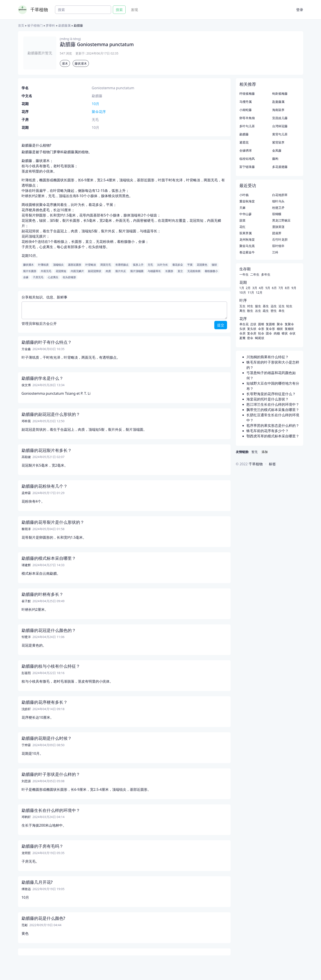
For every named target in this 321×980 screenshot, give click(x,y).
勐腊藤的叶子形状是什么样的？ (51, 774)
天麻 (242, 208)
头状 (242, 329)
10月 (95, 104)
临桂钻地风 (247, 159)
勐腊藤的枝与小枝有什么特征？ (51, 666)
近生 (282, 306)
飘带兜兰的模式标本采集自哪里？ (273, 410)
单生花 (244, 324)
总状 (253, 324)
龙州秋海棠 (247, 239)
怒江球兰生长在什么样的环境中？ (273, 404)
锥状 (285, 333)
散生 (250, 311)
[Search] (83, 10)
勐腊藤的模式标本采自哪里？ (49, 558)
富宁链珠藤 (247, 167)
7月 (281, 288)
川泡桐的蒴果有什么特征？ (268, 357)
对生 (250, 306)
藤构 (275, 159)
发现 (134, 10)
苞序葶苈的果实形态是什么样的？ (273, 425)
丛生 (258, 311)
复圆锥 (270, 324)
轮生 (289, 306)
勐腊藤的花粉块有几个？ (45, 486)
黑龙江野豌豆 (281, 220)
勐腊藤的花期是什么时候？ (47, 738)
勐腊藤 (244, 134)
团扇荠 (277, 233)
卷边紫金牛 (247, 252)
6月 (274, 288)
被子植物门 (35, 25)
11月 (251, 292)
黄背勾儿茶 (280, 134)
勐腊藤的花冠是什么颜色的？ (49, 630)
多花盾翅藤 (280, 167)
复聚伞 (289, 324)
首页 (21, 25)
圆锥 (261, 324)
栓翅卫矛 (278, 208)
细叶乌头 (278, 201)
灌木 (65, 63)
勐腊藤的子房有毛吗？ (42, 846)
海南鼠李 (278, 110)
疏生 (266, 311)
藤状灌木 (81, 63)
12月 (259, 292)
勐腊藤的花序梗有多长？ (45, 702)
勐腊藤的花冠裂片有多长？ (47, 450)
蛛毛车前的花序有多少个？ (268, 431)
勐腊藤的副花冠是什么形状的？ (51, 414)
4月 (261, 288)
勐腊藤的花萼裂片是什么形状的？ (53, 522)
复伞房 (252, 333)
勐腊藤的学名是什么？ (42, 378)
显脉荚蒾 (278, 227)
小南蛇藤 (246, 110)
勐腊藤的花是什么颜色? (43, 918)
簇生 (258, 306)
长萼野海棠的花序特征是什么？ (271, 394)
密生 (274, 311)
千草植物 (39, 10)
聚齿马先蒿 (247, 246)
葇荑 (242, 338)
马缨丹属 (246, 102)
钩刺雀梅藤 (280, 94)
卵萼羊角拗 (247, 118)
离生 (242, 311)
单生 (282, 311)
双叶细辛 (278, 246)
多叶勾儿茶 (247, 126)
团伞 (269, 333)
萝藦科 (50, 25)
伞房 (242, 333)
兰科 (275, 252)
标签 (272, 464)
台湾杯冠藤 (280, 126)
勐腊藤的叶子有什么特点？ (47, 342)
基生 (266, 306)
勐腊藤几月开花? (37, 882)
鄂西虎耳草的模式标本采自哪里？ (273, 436)
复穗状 (289, 329)
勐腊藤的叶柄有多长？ (42, 594)
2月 (248, 288)
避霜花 (244, 142)
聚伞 (280, 324)
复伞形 (270, 329)
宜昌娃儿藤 (280, 118)
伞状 (292, 333)
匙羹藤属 (278, 102)
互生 (242, 306)
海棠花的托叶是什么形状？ (268, 399)
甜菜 (242, 220)
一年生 (244, 274)
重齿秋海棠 (247, 201)
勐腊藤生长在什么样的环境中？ (51, 810)
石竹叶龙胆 (280, 239)
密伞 (250, 338)
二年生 (255, 274)
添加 (265, 452)
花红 (242, 227)
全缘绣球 (246, 150)
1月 (242, 288)
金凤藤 (277, 150)
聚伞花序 (99, 112)
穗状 (280, 329)
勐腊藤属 (64, 25)
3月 (255, 288)
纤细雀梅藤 (247, 94)
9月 (294, 288)
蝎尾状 (260, 338)
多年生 (266, 274)
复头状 (252, 329)
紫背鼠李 (278, 142)
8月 (287, 288)
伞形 (261, 329)
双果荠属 (246, 233)
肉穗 (277, 333)
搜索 (119, 10)
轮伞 (261, 333)
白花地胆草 (280, 195)
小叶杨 (244, 195)
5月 (268, 288)
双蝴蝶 (277, 214)
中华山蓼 (246, 214)
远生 (274, 306)
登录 (300, 10)
